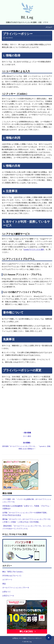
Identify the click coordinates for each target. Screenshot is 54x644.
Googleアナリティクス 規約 (34, 249)
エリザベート (7, 580)
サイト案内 (23, 638)
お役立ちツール (8, 596)
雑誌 (4, 584)
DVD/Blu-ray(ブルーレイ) (12, 576)
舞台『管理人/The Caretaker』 (13, 572)
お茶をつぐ (7, 592)
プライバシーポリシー (34, 638)
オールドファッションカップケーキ (16, 588)
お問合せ (15, 638)
